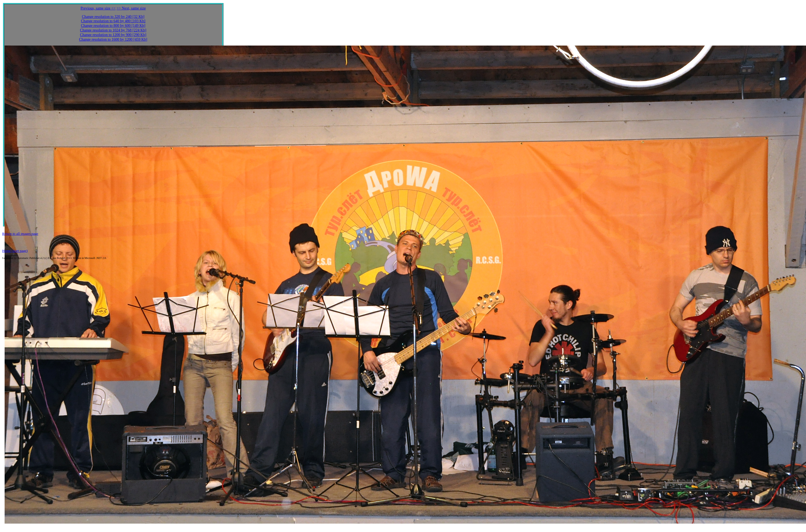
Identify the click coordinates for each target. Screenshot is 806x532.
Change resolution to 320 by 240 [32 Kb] (113, 17)
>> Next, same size (131, 8)
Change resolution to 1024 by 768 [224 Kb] (113, 30)
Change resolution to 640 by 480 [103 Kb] (113, 21)
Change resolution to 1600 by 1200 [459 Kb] (113, 39)
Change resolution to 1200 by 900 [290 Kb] (113, 35)
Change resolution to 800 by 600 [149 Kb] (113, 26)
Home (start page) (15, 251)
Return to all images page (20, 234)
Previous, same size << (98, 8)
